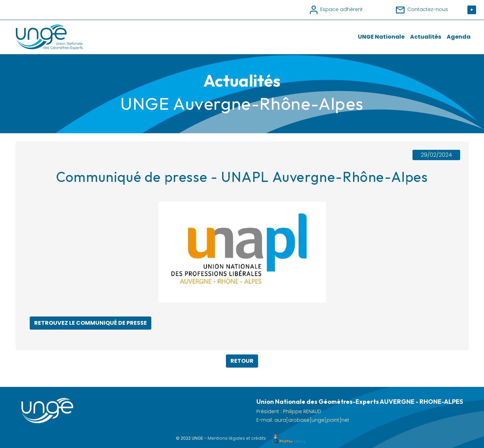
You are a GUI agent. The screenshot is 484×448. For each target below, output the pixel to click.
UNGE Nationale (381, 37)
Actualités (426, 37)
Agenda (459, 37)
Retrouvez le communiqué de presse (91, 323)
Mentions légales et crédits (258, 438)
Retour (242, 361)
